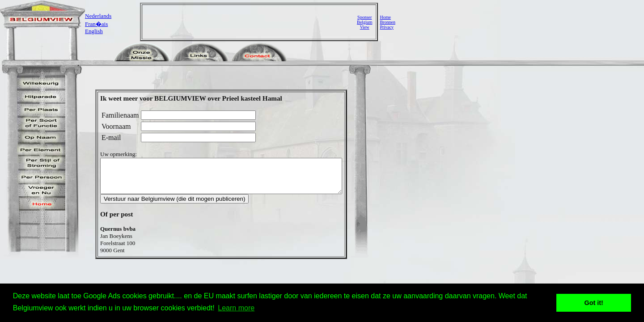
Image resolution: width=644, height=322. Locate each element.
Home (385, 17)
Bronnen (387, 22)
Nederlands (98, 16)
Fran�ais (96, 24)
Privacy (387, 27)
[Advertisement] (250, 22)
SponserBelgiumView (364, 22)
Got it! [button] (594, 303)
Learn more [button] (236, 308)
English (94, 31)
